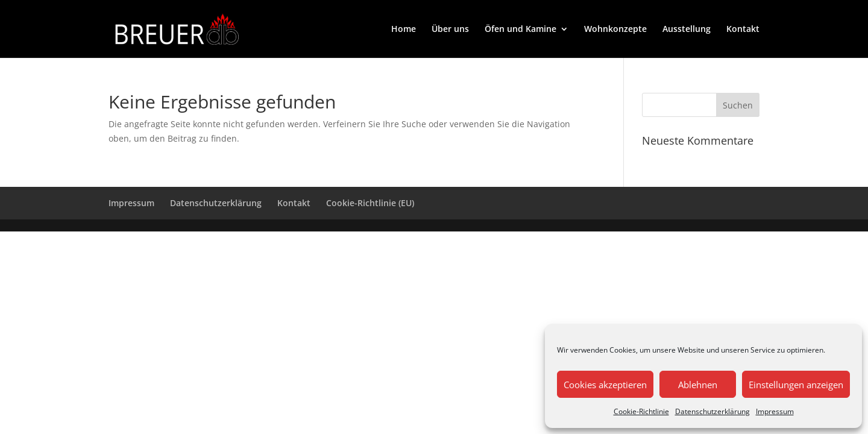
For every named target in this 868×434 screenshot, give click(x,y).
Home (404, 30)
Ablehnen (698, 385)
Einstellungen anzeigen (796, 385)
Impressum (775, 411)
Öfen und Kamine (520, 30)
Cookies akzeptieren (605, 385)
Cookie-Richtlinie (641, 411)
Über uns (450, 30)
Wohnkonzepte (615, 30)
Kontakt (743, 30)
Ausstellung (687, 30)
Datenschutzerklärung (712, 411)
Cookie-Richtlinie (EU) (370, 203)
